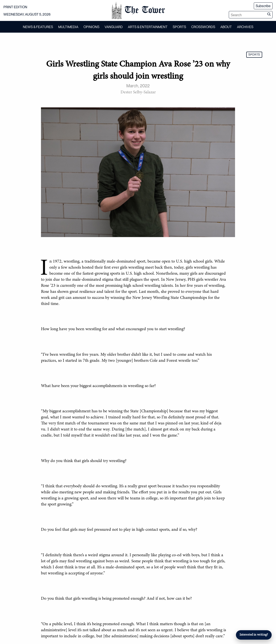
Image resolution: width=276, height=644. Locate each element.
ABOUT (226, 27)
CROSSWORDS (203, 27)
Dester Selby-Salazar (138, 92)
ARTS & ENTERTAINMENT (148, 27)
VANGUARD (114, 27)
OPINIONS (91, 27)
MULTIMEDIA (68, 27)
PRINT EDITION (15, 7)
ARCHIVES (245, 27)
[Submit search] (269, 15)
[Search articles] (247, 15)
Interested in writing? (254, 635)
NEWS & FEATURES (38, 27)
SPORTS (179, 27)
